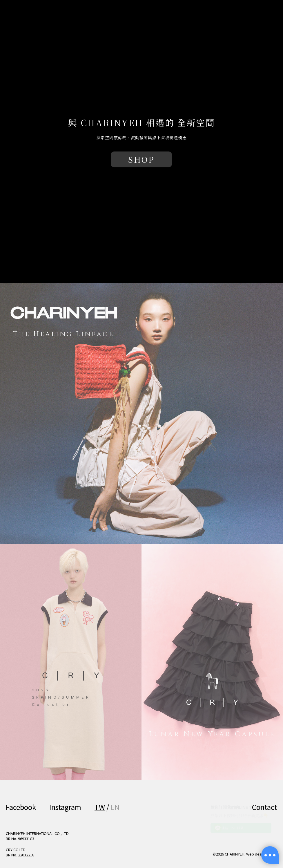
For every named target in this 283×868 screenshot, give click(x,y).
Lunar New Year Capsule (212, 734)
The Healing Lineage (64, 334)
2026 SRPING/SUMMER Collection (61, 697)
